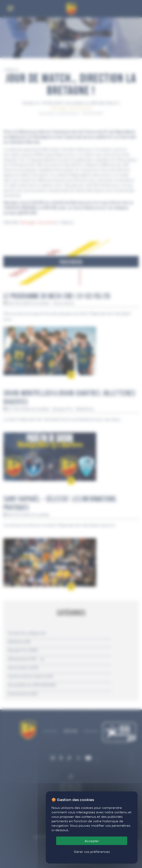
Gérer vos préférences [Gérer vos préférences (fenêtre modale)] (92, 851)
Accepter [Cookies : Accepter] (92, 841)
